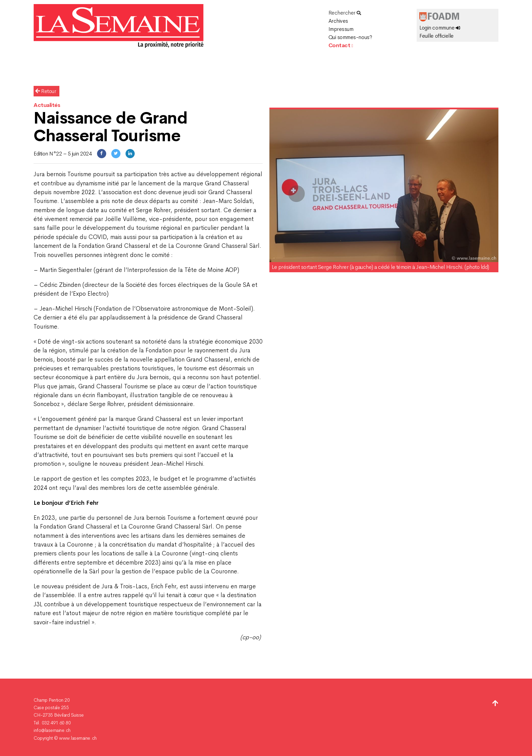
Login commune (440, 28)
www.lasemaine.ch (78, 738)
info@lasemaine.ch (52, 730)
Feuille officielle (436, 36)
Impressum (341, 29)
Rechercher (345, 13)
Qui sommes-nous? (350, 37)
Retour (46, 91)
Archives (338, 21)
